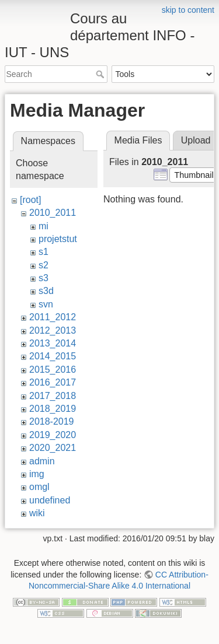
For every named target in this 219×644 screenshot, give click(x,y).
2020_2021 (53, 448)
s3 (44, 278)
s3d (46, 291)
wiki (37, 513)
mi (44, 226)
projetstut (58, 239)
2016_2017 (53, 382)
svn (46, 304)
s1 (44, 252)
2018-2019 (52, 421)
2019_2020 (53, 435)
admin (42, 461)
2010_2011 (53, 213)
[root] (30, 200)
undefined (50, 500)
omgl (39, 487)
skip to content (188, 10)
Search (101, 74)
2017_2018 (53, 396)
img (37, 474)
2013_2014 (53, 343)
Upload (196, 140)
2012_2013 (53, 330)
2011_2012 (53, 317)
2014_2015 (53, 356)
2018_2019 (53, 409)
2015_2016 (53, 370)
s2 (44, 265)
